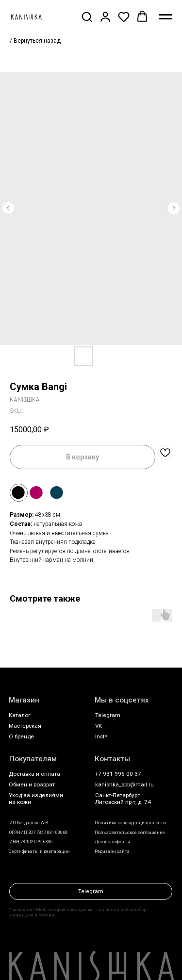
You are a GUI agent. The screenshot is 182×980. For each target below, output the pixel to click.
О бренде (21, 736)
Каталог (20, 715)
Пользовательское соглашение (130, 832)
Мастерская (25, 726)
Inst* (101, 736)
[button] (87, 16)
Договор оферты (112, 841)
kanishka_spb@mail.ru (124, 784)
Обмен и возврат (32, 784)
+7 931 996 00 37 (118, 774)
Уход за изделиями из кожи (36, 799)
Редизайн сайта (112, 851)
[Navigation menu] (165, 17)
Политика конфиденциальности (130, 823)
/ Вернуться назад (35, 41)
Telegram (108, 715)
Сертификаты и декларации (39, 851)
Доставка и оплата (34, 774)
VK (99, 726)
